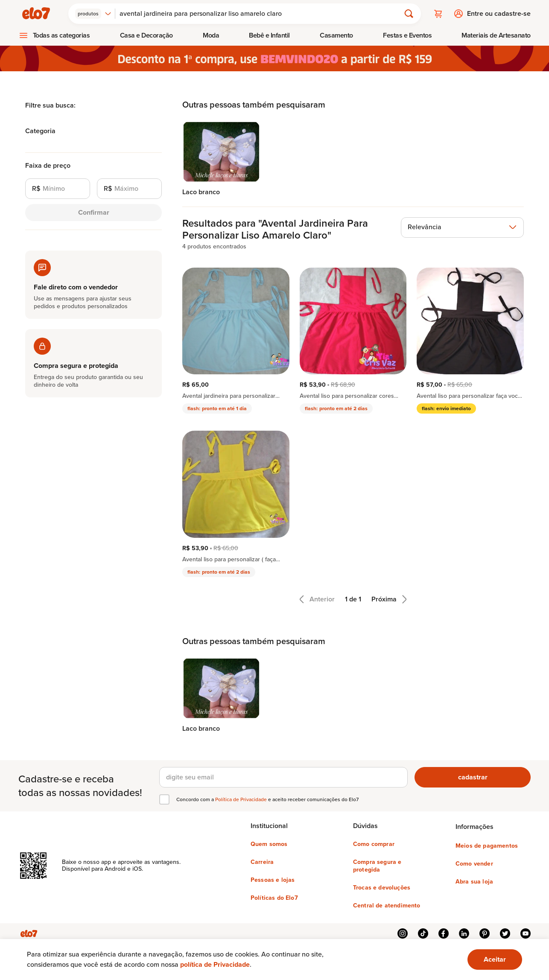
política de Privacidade (215, 964)
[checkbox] (164, 799)
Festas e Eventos (407, 35)
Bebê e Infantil (269, 35)
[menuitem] (54, 35)
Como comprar (374, 844)
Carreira (262, 862)
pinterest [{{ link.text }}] (485, 933)
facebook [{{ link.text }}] (444, 933)
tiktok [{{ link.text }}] (423, 933)
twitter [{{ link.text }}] (505, 933)
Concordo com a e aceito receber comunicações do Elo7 (267, 799)
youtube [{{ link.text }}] (526, 933)
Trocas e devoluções (382, 888)
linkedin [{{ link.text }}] (464, 933)
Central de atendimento (387, 906)
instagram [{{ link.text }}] (403, 933)
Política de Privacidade (242, 799)
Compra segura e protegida (377, 866)
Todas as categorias (61, 35)
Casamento (336, 35)
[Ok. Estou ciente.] (495, 960)
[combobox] (93, 14)
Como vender (474, 864)
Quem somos (269, 844)
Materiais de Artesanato (496, 35)
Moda (211, 35)
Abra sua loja (474, 882)
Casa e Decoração (146, 35)
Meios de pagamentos (487, 846)
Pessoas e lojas (273, 880)
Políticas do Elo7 (274, 898)
